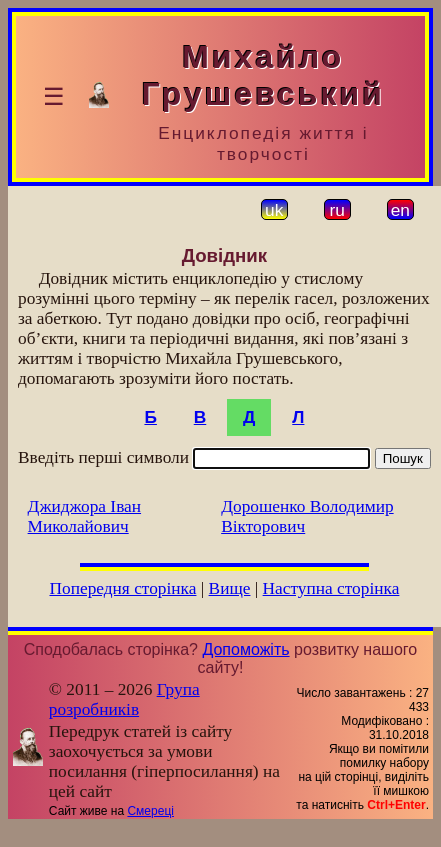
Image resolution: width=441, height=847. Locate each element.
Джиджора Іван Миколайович (84, 516)
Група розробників (124, 699)
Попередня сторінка (122, 588)
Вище (230, 588)
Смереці (150, 811)
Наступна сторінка (331, 588)
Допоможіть (245, 649)
